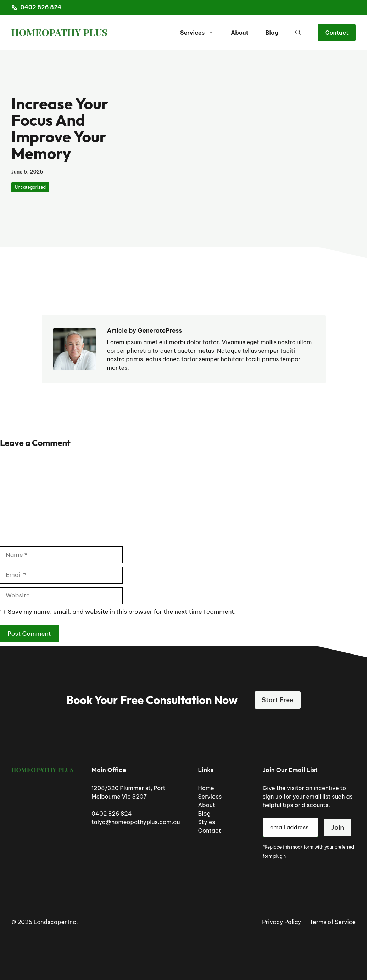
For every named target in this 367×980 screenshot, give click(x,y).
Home (206, 788)
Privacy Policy (282, 922)
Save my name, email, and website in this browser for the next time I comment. (122, 612)
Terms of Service (333, 922)
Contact (337, 33)
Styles (206, 822)
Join (338, 828)
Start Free (278, 700)
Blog (272, 33)
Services (201, 33)
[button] (298, 33)
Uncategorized (30, 187)
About (240, 33)
